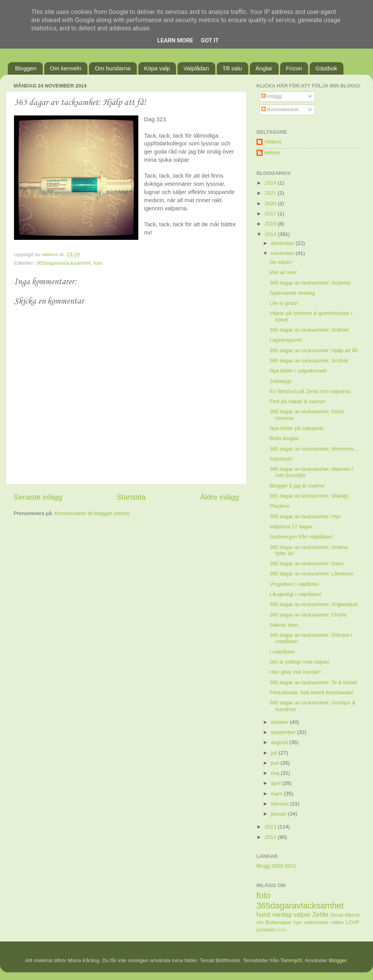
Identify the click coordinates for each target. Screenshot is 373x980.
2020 (271, 204)
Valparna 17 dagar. (292, 527)
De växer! (281, 262)
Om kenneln (66, 68)
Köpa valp (157, 68)
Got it (210, 40)
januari (279, 814)
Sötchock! (281, 459)
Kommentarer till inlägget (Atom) (92, 513)
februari (281, 804)
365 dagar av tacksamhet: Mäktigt (309, 496)
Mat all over (283, 272)
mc (260, 922)
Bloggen (26, 68)
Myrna (352, 915)
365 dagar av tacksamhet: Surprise (310, 283)
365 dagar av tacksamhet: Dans (307, 563)
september (284, 732)
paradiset (266, 930)
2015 (271, 224)
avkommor (316, 922)
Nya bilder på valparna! (297, 428)
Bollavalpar (279, 922)
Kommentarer (280, 109)
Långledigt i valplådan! (296, 594)
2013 (271, 827)
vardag (282, 914)
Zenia (337, 915)
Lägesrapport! (286, 340)
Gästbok (326, 68)
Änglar (264, 68)
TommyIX (291, 960)
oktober (280, 722)
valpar (302, 914)
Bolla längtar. (285, 438)
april (276, 783)
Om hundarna (113, 68)
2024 (271, 183)
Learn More (175, 40)
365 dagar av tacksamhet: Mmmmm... (314, 449)
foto (98, 263)
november (283, 253)
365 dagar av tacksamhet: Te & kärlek (314, 682)
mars (277, 794)
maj (276, 773)
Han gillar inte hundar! (295, 672)
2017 (271, 214)
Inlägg (271, 96)
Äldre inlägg (220, 497)
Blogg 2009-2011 (276, 866)
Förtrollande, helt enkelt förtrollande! (312, 693)
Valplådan (196, 68)
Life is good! (284, 303)
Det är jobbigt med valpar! (300, 662)
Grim (281, 930)
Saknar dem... (286, 625)
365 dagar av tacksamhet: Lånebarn (312, 574)
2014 (271, 234)
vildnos (272, 153)
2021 (271, 193)
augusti (280, 742)
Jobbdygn (281, 381)
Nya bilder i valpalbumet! (298, 371)
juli (275, 753)
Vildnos (273, 142)
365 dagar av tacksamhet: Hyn (305, 516)
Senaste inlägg (38, 497)
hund (263, 914)
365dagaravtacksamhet (63, 263)
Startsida (131, 497)
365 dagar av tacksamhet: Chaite (308, 615)
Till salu (232, 68)
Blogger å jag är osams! (297, 486)
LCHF (353, 922)
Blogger (338, 960)
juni (276, 763)
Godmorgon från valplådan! (302, 537)
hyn (298, 922)
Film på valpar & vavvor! (298, 401)
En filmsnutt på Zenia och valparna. (311, 391)
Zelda (320, 914)
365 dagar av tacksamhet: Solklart (309, 330)
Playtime (280, 506)
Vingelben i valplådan (295, 584)
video (337, 922)
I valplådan (282, 652)
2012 (271, 837)
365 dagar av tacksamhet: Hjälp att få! (314, 350)
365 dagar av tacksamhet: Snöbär (309, 361)
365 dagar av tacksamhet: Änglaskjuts (314, 604)
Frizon (294, 68)
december (283, 243)
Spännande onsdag (292, 293)
